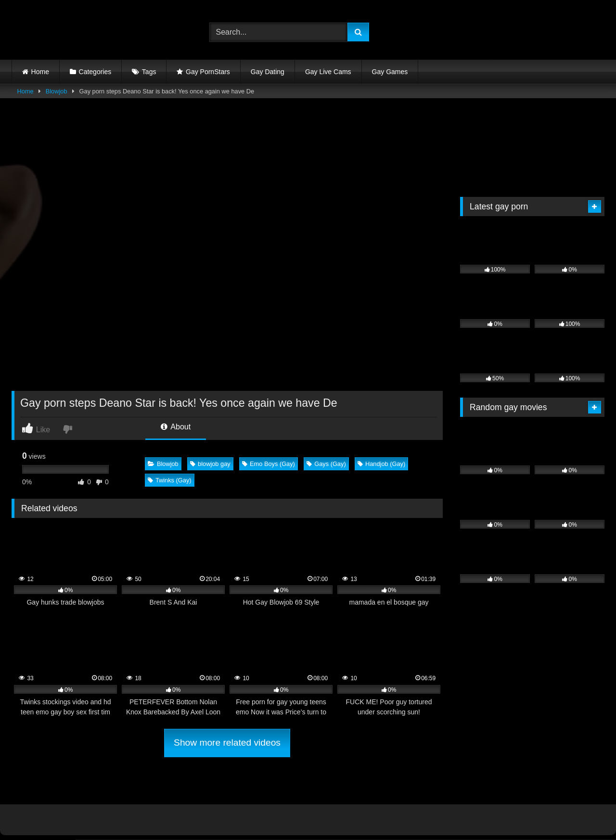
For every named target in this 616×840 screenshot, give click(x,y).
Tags (149, 72)
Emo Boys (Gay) (269, 464)
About (176, 427)
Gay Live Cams (328, 72)
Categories (95, 72)
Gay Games (390, 72)
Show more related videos (227, 743)
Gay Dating (268, 72)
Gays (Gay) (326, 464)
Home (40, 72)
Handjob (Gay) (381, 464)
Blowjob (57, 91)
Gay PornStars (208, 72)
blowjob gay (210, 464)
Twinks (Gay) (170, 480)
